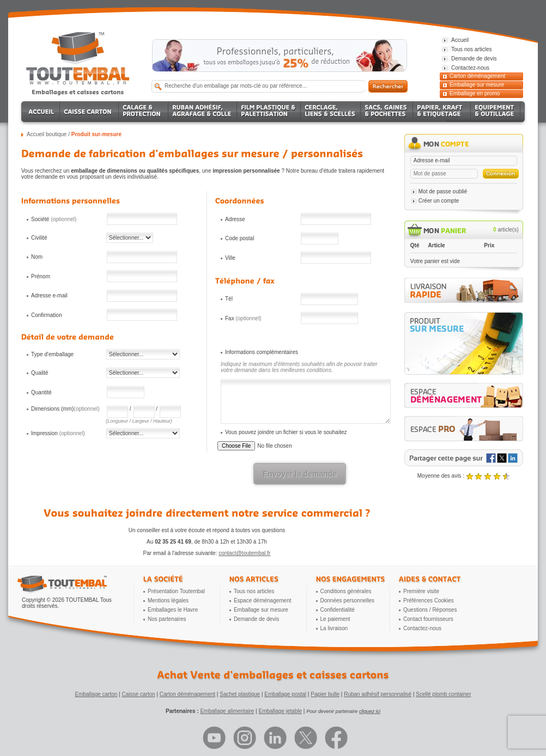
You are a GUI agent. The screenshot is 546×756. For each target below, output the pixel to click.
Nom (37, 257)
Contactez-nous (422, 628)
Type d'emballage (52, 354)
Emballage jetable (280, 711)
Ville (230, 258)
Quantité (41, 392)
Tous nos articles (254, 591)
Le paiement (335, 619)
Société (54, 219)
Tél (229, 299)
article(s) (506, 230)
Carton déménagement (477, 76)
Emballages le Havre (173, 610)
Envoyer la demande (300, 474)
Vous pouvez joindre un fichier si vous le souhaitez (286, 432)
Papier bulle (325, 694)
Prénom (41, 276)
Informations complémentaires (262, 352)
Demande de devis (256, 619)
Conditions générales (346, 591)
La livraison (334, 628)
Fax (243, 318)
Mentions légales (168, 600)
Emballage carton (96, 694)
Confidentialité (338, 610)
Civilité (39, 238)
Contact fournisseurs (428, 619)
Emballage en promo (475, 93)
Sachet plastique (240, 694)
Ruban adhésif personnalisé (378, 694)
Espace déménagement (263, 600)
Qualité (40, 373)
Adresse (235, 219)
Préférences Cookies (429, 600)
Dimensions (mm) (65, 409)
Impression (58, 433)
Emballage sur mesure (477, 85)
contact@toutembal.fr (244, 553)
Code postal (239, 238)
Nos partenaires (167, 619)
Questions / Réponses (430, 610)
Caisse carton (138, 694)
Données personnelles (348, 600)
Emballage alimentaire (227, 711)
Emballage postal (285, 694)
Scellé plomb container (443, 694)
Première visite (421, 591)
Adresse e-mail (49, 295)
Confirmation (47, 315)
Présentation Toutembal (176, 591)
